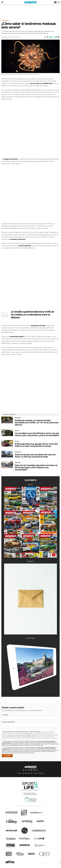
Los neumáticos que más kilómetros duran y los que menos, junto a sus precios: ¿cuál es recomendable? (37, 434)
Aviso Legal (11, 735)
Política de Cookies (31, 735)
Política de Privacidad (20, 735)
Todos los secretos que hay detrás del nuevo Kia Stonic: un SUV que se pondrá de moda (35, 456)
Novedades (18, 418)
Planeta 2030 (5, 21)
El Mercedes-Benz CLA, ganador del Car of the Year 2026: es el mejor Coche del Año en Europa (36, 445)
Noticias (17, 431)
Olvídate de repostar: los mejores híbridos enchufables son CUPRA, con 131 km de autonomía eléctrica (37, 423)
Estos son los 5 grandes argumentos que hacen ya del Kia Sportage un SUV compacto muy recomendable (36, 467)
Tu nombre (5, 715)
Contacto (19, 773)
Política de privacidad (27, 773)
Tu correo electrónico (8, 722)
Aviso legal (35, 773)
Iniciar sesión (55, 2)
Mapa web (41, 773)
